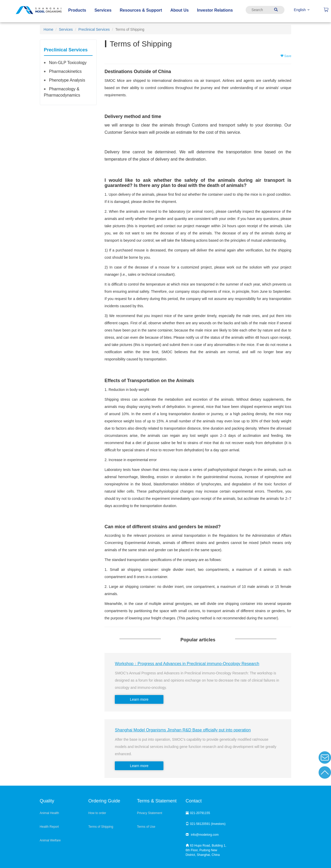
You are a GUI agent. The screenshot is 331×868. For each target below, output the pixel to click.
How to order (97, 813)
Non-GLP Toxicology (68, 63)
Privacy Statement (150, 813)
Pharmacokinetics (65, 71)
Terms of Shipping (101, 827)
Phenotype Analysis (67, 80)
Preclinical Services (94, 29)
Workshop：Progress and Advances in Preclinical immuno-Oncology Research (187, 664)
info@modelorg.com (202, 835)
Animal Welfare (50, 840)
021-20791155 (198, 813)
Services (66, 29)
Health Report (49, 827)
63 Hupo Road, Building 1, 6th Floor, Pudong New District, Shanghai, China (206, 850)
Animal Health (50, 813)
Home (48, 29)
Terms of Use (146, 827)
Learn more (139, 699)
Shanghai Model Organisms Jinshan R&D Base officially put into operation (183, 730)
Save (286, 56)
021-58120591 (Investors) (206, 824)
